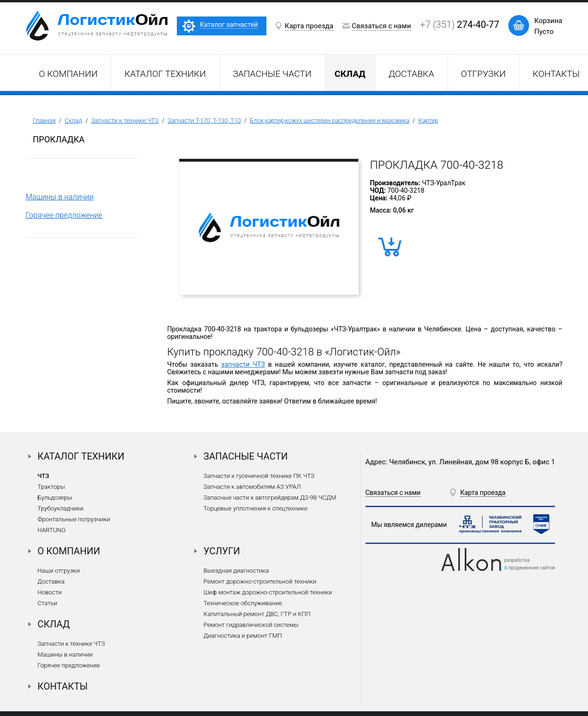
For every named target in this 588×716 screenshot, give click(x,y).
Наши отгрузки (59, 571)
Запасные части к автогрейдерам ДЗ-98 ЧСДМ (270, 498)
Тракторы (51, 487)
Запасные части (272, 74)
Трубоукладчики (61, 508)
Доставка (411, 74)
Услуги (222, 551)
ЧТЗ (44, 476)
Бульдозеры (55, 498)
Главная (45, 120)
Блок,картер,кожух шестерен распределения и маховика (330, 120)
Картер (428, 120)
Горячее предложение (64, 215)
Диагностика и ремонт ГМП (243, 636)
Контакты (63, 686)
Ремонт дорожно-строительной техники (260, 581)
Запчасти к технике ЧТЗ (125, 120)
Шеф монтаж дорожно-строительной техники (268, 592)
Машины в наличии (60, 197)
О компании (68, 74)
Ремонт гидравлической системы (251, 625)
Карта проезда (309, 26)
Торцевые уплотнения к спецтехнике (256, 508)
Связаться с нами (381, 26)
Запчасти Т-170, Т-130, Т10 (204, 120)
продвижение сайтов (532, 568)
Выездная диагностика (236, 571)
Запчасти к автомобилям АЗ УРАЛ (252, 487)
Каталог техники (165, 74)
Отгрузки (484, 74)
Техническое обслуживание (243, 603)
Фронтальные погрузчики (74, 519)
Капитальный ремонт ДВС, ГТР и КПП (257, 614)
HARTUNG (52, 530)
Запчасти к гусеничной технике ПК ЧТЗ (259, 476)
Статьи (48, 603)
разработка (517, 560)
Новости (50, 592)
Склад (73, 120)
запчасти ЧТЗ (243, 364)
